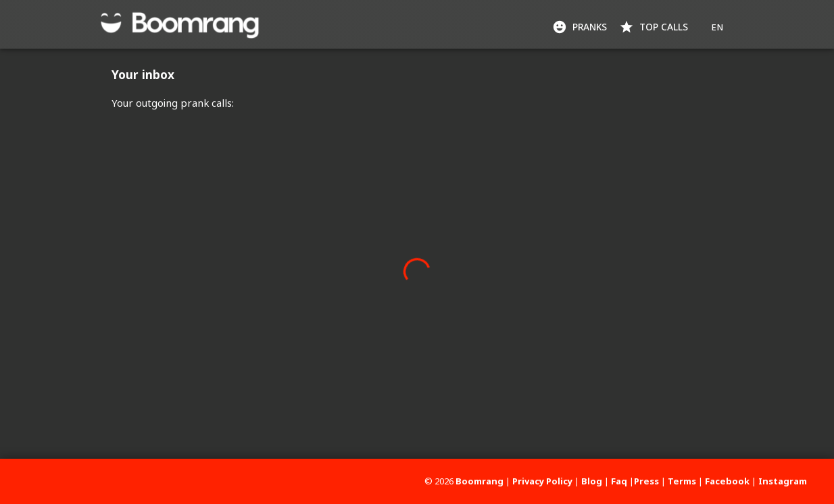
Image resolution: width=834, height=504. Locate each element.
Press (646, 481)
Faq (619, 481)
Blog (592, 481)
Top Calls (655, 27)
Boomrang (480, 481)
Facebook (727, 481)
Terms (682, 481)
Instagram (783, 481)
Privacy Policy (542, 481)
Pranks (581, 27)
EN (717, 27)
